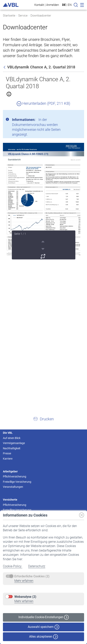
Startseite (9, 16)
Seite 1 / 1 (20, 234)
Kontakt (39, 5)
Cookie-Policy (13, 566)
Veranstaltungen (13, 487)
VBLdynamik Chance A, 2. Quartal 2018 (38, 83)
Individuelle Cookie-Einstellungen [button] (44, 617)
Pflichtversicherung (15, 476)
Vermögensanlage (14, 443)
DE (64, 5)
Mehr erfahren (24, 581)
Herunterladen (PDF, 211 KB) (43, 103)
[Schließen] (70, 114)
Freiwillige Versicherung (17, 482)
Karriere (8, 459)
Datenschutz (37, 566)
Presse (7, 453)
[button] (43, 419)
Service (23, 16)
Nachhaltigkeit (12, 448)
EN (70, 5)
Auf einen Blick (12, 438)
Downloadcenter (41, 16)
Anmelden (53, 5)
